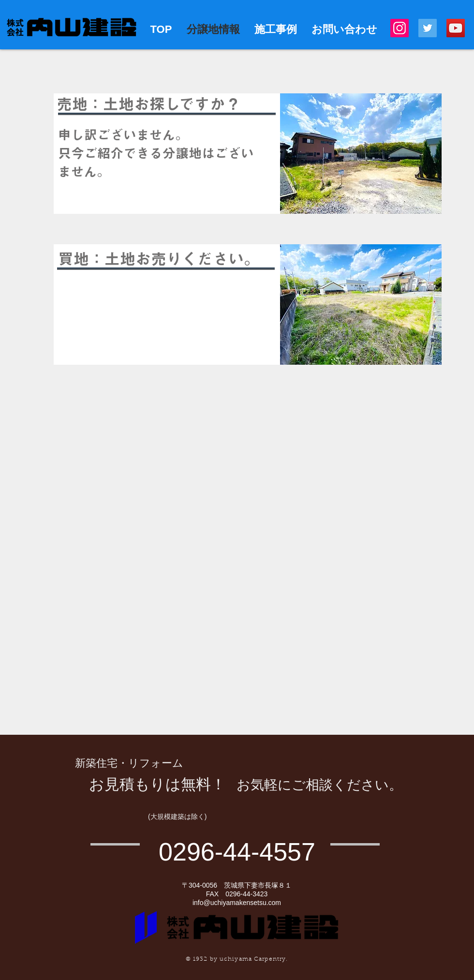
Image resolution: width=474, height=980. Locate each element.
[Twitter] (428, 28)
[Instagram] (400, 28)
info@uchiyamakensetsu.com (237, 903)
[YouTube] (456, 28)
